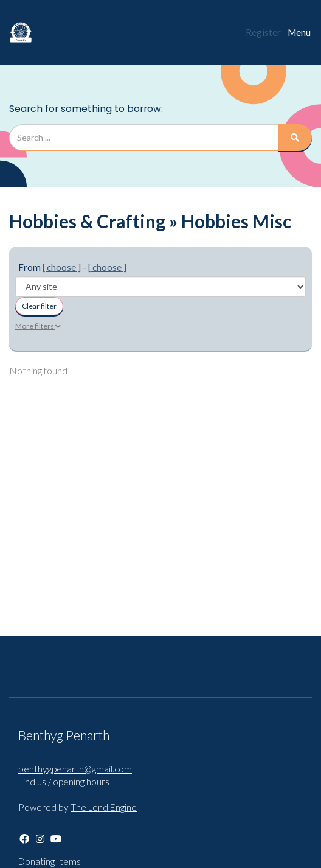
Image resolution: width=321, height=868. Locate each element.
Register (263, 32)
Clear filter (39, 306)
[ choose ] (62, 267)
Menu (299, 32)
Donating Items (50, 861)
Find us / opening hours (64, 782)
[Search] (295, 138)
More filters (38, 326)
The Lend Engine (104, 807)
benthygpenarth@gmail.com (75, 769)
